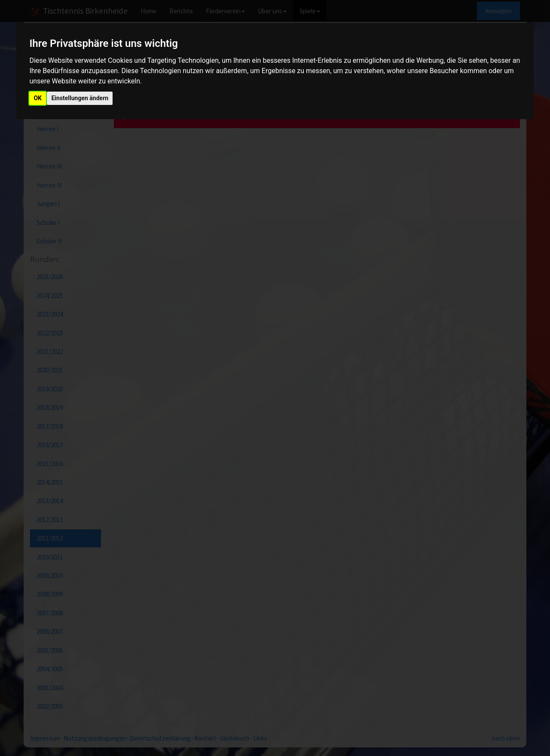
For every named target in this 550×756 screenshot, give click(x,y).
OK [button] (38, 98)
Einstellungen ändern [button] (80, 98)
